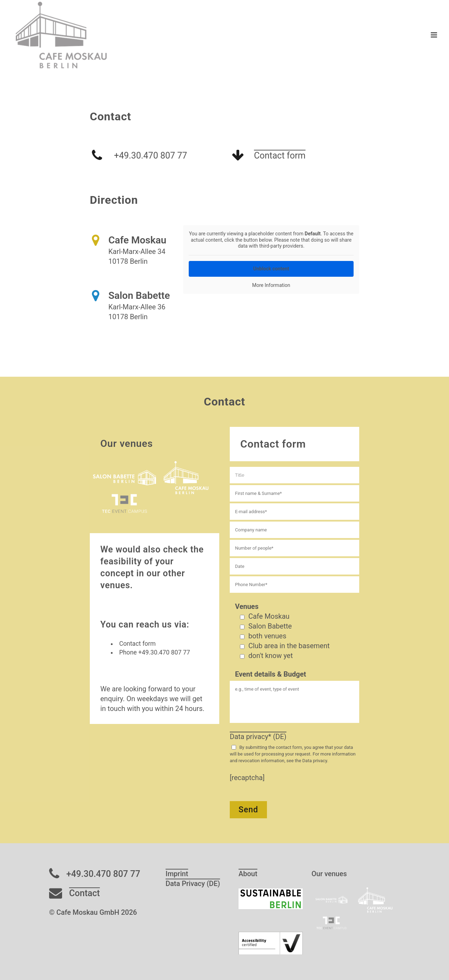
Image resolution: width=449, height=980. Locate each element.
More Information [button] (271, 285)
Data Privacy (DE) (193, 884)
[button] (15, 965)
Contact (85, 893)
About (248, 874)
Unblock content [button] (271, 268)
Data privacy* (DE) (258, 737)
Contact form (280, 156)
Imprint (177, 874)
